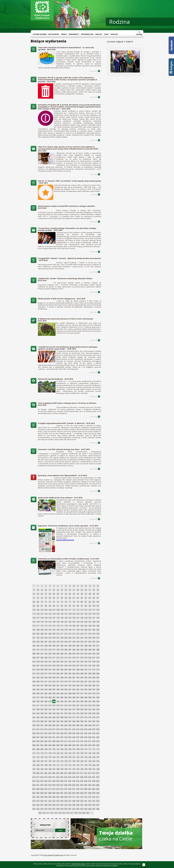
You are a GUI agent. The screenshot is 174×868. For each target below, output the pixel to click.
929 (78, 801)
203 (98, 630)
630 (38, 733)
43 (70, 594)
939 (50, 805)
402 (78, 677)
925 (62, 801)
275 (46, 650)
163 (74, 622)
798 (98, 769)
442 (34, 689)
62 (78, 598)
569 (66, 717)
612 (34, 729)
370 (86, 669)
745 (90, 757)
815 (98, 773)
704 (62, 749)
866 (98, 785)
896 (82, 793)
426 (38, 685)
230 (70, 638)
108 (58, 610)
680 (34, 745)
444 (42, 689)
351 (78, 665)
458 (98, 689)
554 (74, 713)
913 (82, 797)
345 (54, 665)
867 (34, 789)
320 (90, 658)
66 (94, 598)
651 (54, 737)
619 (62, 729)
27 (74, 590)
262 (62, 646)
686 (58, 745)
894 (74, 793)
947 (82, 805)
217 (86, 634)
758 (74, 761)
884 (34, 793)
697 (34, 749)
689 (70, 745)
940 (54, 805)
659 (86, 737)
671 (66, 741)
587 (70, 721)
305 (98, 654)
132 (86, 614)
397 (58, 677)
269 (90, 646)
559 (94, 713)
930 (82, 801)
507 (90, 701)
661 (94, 737)
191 (50, 630)
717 (46, 753)
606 (78, 725)
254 (98, 642)
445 (46, 689)
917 (98, 797)
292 (46, 654)
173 (46, 626)
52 (38, 598)
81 (86, 602)
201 (90, 630)
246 (66, 642)
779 (90, 765)
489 (86, 697)
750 (42, 761)
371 (90, 669)
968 (98, 809)
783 (38, 769)
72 (50, 602)
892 (66, 793)
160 (62, 622)
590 (82, 721)
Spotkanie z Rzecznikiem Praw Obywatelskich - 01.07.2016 (62, 475)
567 (58, 717)
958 (58, 809)
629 (34, 733)
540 (86, 709)
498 (54, 701)
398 (62, 677)
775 (74, 765)
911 (74, 797)
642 (86, 733)
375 (38, 673)
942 (62, 805)
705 (66, 749)
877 (74, 789)
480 (50, 697)
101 (98, 606)
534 (62, 709)
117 (94, 610)
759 (78, 761)
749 (38, 761)
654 (66, 737)
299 (74, 654)
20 (46, 590)
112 (74, 610)
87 (42, 606)
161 (66, 622)
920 (42, 801)
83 (94, 602)
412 (50, 681)
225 (50, 638)
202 (94, 630)
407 (98, 677)
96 (78, 606)
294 (54, 654)
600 (54, 725)
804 (54, 773)
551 (62, 713)
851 (38, 785)
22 (54, 590)
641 (82, 733)
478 (42, 697)
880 (86, 789)
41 (62, 594)
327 (50, 662)
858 (66, 785)
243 (54, 642)
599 (50, 725)
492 (98, 697)
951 (98, 805)
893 (70, 793)
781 (98, 765)
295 (58, 654)
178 (66, 626)
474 (94, 693)
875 (66, 789)
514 (50, 705)
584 (58, 721)
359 (42, 669)
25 (66, 590)
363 (58, 669)
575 (90, 717)
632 (46, 733)
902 (38, 797)
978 (76, 813)
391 (34, 677)
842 (70, 781)
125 (58, 614)
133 (90, 614)
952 (34, 809)
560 (98, 713)
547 (46, 713)
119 (34, 614)
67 (98, 598)
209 (54, 634)
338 (94, 662)
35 (38, 594)
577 (98, 717)
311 (54, 658)
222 (38, 638)
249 (78, 642)
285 (86, 650)
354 (90, 665)
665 (42, 741)
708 (78, 749)
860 (74, 785)
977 (72, 813)
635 (58, 733)
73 (54, 602)
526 (98, 705)
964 (82, 809)
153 (34, 622)
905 (50, 797)
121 (42, 614)
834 (38, 781)
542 (94, 709)
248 (74, 642)
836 (46, 781)
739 (66, 757)
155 (42, 622)
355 (94, 665)
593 (94, 721)
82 (90, 602)
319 (86, 658)
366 (70, 669)
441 (98, 685)
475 (98, 693)
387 (86, 673)
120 (38, 614)
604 (70, 725)
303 (90, 654)
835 (42, 781)
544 (34, 713)
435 (74, 685)
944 (70, 805)
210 (58, 634)
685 (54, 745)
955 (46, 809)
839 (58, 781)
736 (54, 757)
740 (70, 757)
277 (54, 650)
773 (66, 765)
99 (90, 606)
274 (42, 650)
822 (58, 777)
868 (38, 789)
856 (58, 785)
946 (78, 805)
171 (38, 626)
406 (94, 677)
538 (78, 709)
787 (54, 769)
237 (98, 638)
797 (94, 769)
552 (66, 713)
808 (70, 773)
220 (98, 634)
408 (34, 681)
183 (86, 626)
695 (94, 745)
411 (46, 681)
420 (82, 681)
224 (46, 638)
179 (70, 626)
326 (46, 662)
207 (46, 634)
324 (38, 662)
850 (34, 785)
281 (70, 650)
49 (94, 594)
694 (90, 745)
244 (58, 642)
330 (62, 662)
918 (34, 801)
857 (62, 785)
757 (70, 761)
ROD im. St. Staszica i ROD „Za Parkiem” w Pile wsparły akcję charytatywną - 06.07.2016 (69, 182)
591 (86, 721)
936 (38, 805)
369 (82, 669)
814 (94, 773)
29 (82, 590)
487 (78, 697)
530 (46, 709)
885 (38, 793)
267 (82, 646)
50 (98, 594)
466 (62, 693)
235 (90, 638)
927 (70, 801)
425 (34, 685)
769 (50, 765)
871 (50, 789)
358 (38, 669)
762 (90, 761)
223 (42, 638)
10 (74, 586)
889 (54, 793)
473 (90, 693)
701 (50, 749)
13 (86, 586)
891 (62, 793)
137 (38, 618)
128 (70, 614)
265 (74, 646)
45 (78, 594)
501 (66, 701)
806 (62, 773)
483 (62, 697)
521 (78, 705)
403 (82, 677)
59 (66, 598)
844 (78, 781)
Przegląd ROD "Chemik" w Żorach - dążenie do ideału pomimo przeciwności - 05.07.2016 (69, 259)
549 (54, 713)
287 (94, 650)
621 (70, 729)
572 (78, 717)
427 (42, 685)
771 (58, 765)
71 (46, 602)
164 (78, 622)
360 (46, 669)
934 (98, 801)
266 (78, 646)
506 (86, 701)
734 (46, 757)
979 (80, 813)
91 (58, 606)
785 (46, 769)
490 (90, 697)
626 (90, 729)
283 (78, 650)
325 (42, 662)
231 (74, 638)
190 (46, 630)
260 (54, 646)
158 (54, 622)
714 (34, 753)
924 (58, 801)
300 (78, 654)
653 (62, 737)
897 (86, 793)
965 (86, 809)
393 (42, 677)
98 (86, 606)
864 (90, 785)
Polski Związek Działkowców (53, 855)
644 (94, 733)
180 (74, 626)
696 (98, 745)
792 (74, 769)
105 (46, 610)
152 (98, 618)
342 (42, 665)
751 (46, 761)
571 (74, 717)
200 (86, 630)
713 (98, 749)
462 (46, 693)
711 (90, 749)
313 (62, 658)
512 (42, 705)
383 (70, 673)
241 (46, 642)
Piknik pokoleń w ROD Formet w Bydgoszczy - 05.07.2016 (62, 299)
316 (74, 658)
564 (46, 717)
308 (42, 658)
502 (70, 701)
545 (38, 713)
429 (50, 685)
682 (42, 745)
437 (82, 685)
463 (50, 693)
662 (98, 737)
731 (34, 757)
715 (38, 753)
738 (62, 757)
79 (78, 602)
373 (98, 669)
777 (82, 765)
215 (78, 634)
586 (66, 721)
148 (82, 618)
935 (34, 805)
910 (70, 797)
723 (70, 753)
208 (50, 634)
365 (66, 669)
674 (78, 741)
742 (78, 757)
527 (34, 709)
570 (70, 717)
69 (38, 602)
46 (82, 594)
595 (34, 725)
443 (38, 689)
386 (82, 673)
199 (82, 630)
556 (82, 713)
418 (74, 681)
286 (90, 650)
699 (42, 749)
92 (62, 606)
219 (94, 634)
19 (42, 590)
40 (58, 594)
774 (70, 765)
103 (38, 610)
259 (50, 646)
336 (86, 662)
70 (42, 602)
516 (58, 705)
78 (74, 602)
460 (38, 693)
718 (50, 753)
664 (38, 741)
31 (90, 590)
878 (78, 789)
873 (58, 789)
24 (62, 590)
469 (74, 693)
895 (78, 793)
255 (34, 646)
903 (42, 797)
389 (94, 673)
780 (94, 765)
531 (50, 709)
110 (66, 610)
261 (58, 646)
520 (74, 705)
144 (66, 618)
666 (46, 741)
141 (54, 618)
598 (46, 725)
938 (46, 805)
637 (66, 733)
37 (46, 594)
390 (98, 673)
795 (86, 769)
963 (78, 809)
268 (86, 646)
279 (62, 650)
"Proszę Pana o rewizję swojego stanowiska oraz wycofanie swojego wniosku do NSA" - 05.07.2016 (67, 229)
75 (62, 602)
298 (70, 654)
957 (54, 809)
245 (62, 642)
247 (70, 642)
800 (38, 773)
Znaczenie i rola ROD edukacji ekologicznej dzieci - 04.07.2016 (64, 449)
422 (90, 681)
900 (98, 793)
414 (58, 681)
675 (82, 741)
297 (66, 654)
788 (58, 769)
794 (82, 769)
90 (54, 606)
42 (66, 594)
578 (34, 721)
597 (42, 725)
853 (46, 785)
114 (82, 610)
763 (94, 761)
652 (58, 737)
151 (94, 618)
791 (70, 769)
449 (62, 689)
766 (38, 765)
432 (62, 685)
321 (94, 658)
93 (66, 606)
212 (66, 634)
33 (98, 590)
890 (58, 793)
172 (42, 626)
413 (54, 681)
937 (42, 805)
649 (46, 737)
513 (46, 705)
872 (54, 789)
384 (74, 673)
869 (42, 789)
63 (82, 598)
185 (94, 626)
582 (50, 721)
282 (74, 650)
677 (90, 741)
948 (86, 805)
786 (50, 769)
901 (34, 797)
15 (94, 586)
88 (46, 606)
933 (94, 801)
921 (46, 801)
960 (66, 809)
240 (42, 642)
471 (82, 693)
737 (58, 757)
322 (98, 658)
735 (50, 757)
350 (74, 665)
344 (50, 665)
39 (54, 594)
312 (58, 658)
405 (90, 677)
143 (62, 618)
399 (66, 677)
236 (94, 638)
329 (58, 662)
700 (46, 749)
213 (70, 634)
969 (40, 813)
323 (34, 662)
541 (90, 709)
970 (44, 813)
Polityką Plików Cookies (78, 864)
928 (74, 801)
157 (50, 622)
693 (86, 745)
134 (94, 614)
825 (70, 777)
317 (78, 658)
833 (34, 781)
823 (62, 777)
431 (58, 685)
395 (50, 677)
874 (62, 789)
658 (82, 737)
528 (38, 709)
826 (74, 777)
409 (38, 681)
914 (86, 797)
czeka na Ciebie (116, 836)
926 (66, 801)
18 (38, 590)
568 (62, 717)
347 (62, 665)
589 (78, 721)
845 (82, 781)
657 (78, 737)
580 (42, 721)
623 (78, 729)
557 (86, 713)
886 (42, 793)
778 (86, 765)
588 (74, 721)
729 (94, 753)
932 (90, 801)
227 (58, 638)
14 (90, 586)
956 (50, 809)
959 (62, 809)
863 (86, 785)
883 (98, 789)
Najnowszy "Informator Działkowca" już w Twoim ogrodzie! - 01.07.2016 (68, 526)
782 (34, 769)
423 (94, 681)
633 (50, 733)
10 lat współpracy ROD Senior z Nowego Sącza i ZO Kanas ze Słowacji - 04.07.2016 (67, 404)
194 (62, 630)
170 (34, 626)
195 (66, 630)
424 (98, 681)
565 (50, 717)
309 (46, 658)
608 (86, 725)
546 (42, 713)
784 (42, 769)
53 (42, 598)
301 (82, 654)
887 (46, 793)
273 (38, 650)
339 (98, 662)
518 (66, 705)
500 (62, 701)
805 (58, 773)
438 (86, 685)
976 (68, 813)
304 (94, 654)
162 (70, 622)
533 (58, 709)
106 (50, 610)
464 (54, 693)
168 (94, 622)
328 (54, 662)
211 (62, 634)
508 (94, 701)
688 (66, 745)
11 (78, 586)
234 (86, 638)
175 (54, 626)
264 (70, 646)
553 (70, 713)
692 (82, 745)
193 (58, 630)
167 (90, 622)
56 (54, 598)
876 (70, 789)
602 (62, 725)
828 (82, 777)
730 (98, 753)
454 (82, 689)
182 (82, 626)
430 (54, 685)
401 (74, 677)
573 (82, 717)
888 (50, 793)
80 (82, 602)
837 (50, 781)
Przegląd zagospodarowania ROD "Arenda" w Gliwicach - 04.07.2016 (66, 423)
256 (38, 646)
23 (58, 590)
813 (90, 773)
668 (54, 741)
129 (74, 614)
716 (42, 753)
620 (66, 729)
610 (94, 725)
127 (66, 614)
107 (54, 610)
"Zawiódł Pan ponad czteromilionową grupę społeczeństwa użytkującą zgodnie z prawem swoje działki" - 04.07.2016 (68, 348)
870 (46, 789)
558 (90, 713)
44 (74, 594)
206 (42, 634)
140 (50, 618)
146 (74, 618)
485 (70, 697)
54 (46, 598)
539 (82, 709)
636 (62, 733)
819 (46, 777)
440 (94, 685)
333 (74, 662)
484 (66, 697)
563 (42, 717)
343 (46, 665)
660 (90, 737)
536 (70, 709)
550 (58, 713)
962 (74, 809)
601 (58, 725)
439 (90, 685)
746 (94, 757)
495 (42, 701)
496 (46, 701)
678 (94, 741)
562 (38, 717)
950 (94, 805)
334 (78, 662)
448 (58, 689)
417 (70, 681)
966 (90, 809)
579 (38, 721)
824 (66, 777)
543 (98, 709)
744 (86, 757)
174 (50, 626)
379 (54, 673)
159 (58, 622)
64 (86, 598)
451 (70, 689)
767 (42, 765)
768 (46, 765)
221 (34, 638)
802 (46, 773)
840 (62, 781)
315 (70, 658)
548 (50, 713)
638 (70, 733)
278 (58, 650)
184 (90, 626)
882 (94, 789)
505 (82, 701)
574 (86, 717)
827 (78, 777)
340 (34, 665)
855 (54, 785)
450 (66, 689)
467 (66, 693)
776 (78, 765)
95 (74, 606)
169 (98, 622)
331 (66, 662)
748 (34, 761)
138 (42, 618)
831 (94, 777)
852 (42, 785)
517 (62, 705)
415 (62, 681)
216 (82, 634)
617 (54, 729)
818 (42, 777)
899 (94, 793)
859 (70, 785)
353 (86, 665)
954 (42, 809)
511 (38, 705)
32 (94, 590)
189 (42, 630)
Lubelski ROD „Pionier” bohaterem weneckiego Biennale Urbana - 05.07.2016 (66, 279)
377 (46, 673)
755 (62, 761)
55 (50, 598)
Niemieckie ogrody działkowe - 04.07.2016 (55, 379)
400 (70, 677)
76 (66, 602)
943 (66, 805)
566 (54, 717)
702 (54, 749)
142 (58, 618)
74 (58, 602)
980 (84, 813)
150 (90, 618)
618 (58, 729)
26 (70, 590)
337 (90, 662)
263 (66, 646)
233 (82, 638)
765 (34, 765)
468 (70, 693)
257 (42, 646)
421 (86, 681)
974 (60, 813)
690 (74, 745)
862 (82, 785)
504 (78, 701)
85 (34, 606)
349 (70, 665)
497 (50, 701)
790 (66, 769)
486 (74, 697)
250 (82, 642)
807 (66, 773)
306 (34, 658)
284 (82, 650)
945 (74, 805)
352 (82, 665)
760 (82, 761)
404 (86, 677)
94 (70, 606)
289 (34, 654)
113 (78, 610)
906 (54, 797)
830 (90, 777)
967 (94, 809)
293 (50, 654)
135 (98, 614)
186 (98, 626)
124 (54, 614)
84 (98, 602)
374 (34, 673)
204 (34, 634)
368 (78, 669)
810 (78, 773)
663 (34, 741)
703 (58, 749)
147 (78, 618)
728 (90, 753)
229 (66, 638)
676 (86, 741)
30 (86, 590)
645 (98, 733)
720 (58, 753)
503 (74, 701)
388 (90, 673)
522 (82, 705)
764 (98, 761)
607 (82, 725)
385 (78, 673)
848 (94, 781)
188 (38, 630)
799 (34, 773)
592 (90, 721)
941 (58, 805)
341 (38, 665)
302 (86, 654)
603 (66, 725)
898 (90, 793)
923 (54, 801)
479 (46, 697)
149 (86, 618)
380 (58, 673)
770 (54, 765)
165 (82, 622)
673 (74, 741)
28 (78, 590)
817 (38, 777)
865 (94, 785)
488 (82, 697)
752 (50, 761)
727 (86, 753)
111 (70, 610)
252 (90, 642)
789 (62, 769)
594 (98, 721)
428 (46, 685)
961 (70, 809)
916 (94, 797)
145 (70, 618)
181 (78, 626)
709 (82, 749)
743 (82, 757)
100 (94, 606)
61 (74, 598)
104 (42, 610)
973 (56, 813)
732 (38, 757)
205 (38, 634)
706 (70, 749)
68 (34, 602)
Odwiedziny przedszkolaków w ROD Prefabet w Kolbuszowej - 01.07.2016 (68, 559)
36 (42, 594)
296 (62, 654)
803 (50, 773)
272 (34, 650)
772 (62, 765)
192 (54, 630)
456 (90, 689)
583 (54, 721)
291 (42, 654)
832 (98, 777)
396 (54, 677)
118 (98, 610)
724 (74, 753)
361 (50, 669)
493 (34, 701)
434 (70, 685)
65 (90, 598)
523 (86, 705)
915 (90, 797)
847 (90, 781)
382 (66, 673)
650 (50, 737)
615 (46, 729)
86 (38, 606)
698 (38, 749)
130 (78, 614)
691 (78, 745)
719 (54, 753)
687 (62, 745)
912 (78, 797)
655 (70, 737)
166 (86, 622)
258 (46, 646)
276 (50, 650)
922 (50, 801)
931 (86, 801)
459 (34, 693)
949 (90, 805)
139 (46, 618)
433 (66, 685)
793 (78, 769)
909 (66, 797)
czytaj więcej (95, 71)
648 (42, 737)
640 (78, 733)
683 (46, 745)
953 (38, 809)
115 (86, 610)
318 (82, 658)
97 (82, 606)
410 (42, 681)
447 (54, 689)
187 (34, 630)
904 (46, 797)
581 (46, 721)
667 (50, 741)
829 (86, 777)
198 (78, 630)
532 (54, 709)
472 (86, 693)
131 (82, 614)
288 (98, 650)
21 (50, 590)
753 (54, 761)
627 (94, 729)
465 (58, 693)
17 (34, 590)
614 (42, 729)
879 (82, 789)
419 (78, 681)
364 (62, 669)
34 (34, 594)
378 (50, 673)
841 (66, 781)
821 (54, 777)
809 (74, 773)
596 (38, 725)
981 (88, 813)
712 (94, 749)
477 (38, 697)
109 (62, 610)
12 (82, 586)
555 (78, 713)
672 (70, 741)
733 (42, 757)
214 (74, 634)
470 (78, 693)
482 (58, 697)
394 (46, 677)
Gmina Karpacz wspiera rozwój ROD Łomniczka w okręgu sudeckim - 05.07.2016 (67, 207)
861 (78, 785)
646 (34, 737)
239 (38, 642)
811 (82, 773)
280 (66, 650)
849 (98, 781)
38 (50, 594)
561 (34, 717)
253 (94, 642)
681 (38, 745)
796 (90, 769)
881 (90, 789)
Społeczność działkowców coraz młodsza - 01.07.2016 (60, 498)
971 (48, 813)
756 (66, 761)
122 (46, 614)
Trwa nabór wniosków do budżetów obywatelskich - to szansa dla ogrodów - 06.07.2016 (66, 48)
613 (38, 729)
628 (98, 729)
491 (94, 697)
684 (50, 745)
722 (66, 753)
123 (50, 614)
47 (86, 594)
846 (86, 781)
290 (38, 654)
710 (86, 749)
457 (94, 689)
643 (90, 733)
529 (42, 709)
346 (58, 665)
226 (54, 638)
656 (74, 737)
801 (42, 773)
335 (82, 662)
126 (62, 614)
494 (38, 701)
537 (74, 709)
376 (42, 673)
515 (54, 705)
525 (94, 705)
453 (78, 689)
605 (74, 725)
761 (86, 761)
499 (58, 701)
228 (62, 638)
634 (54, 733)
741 (74, 757)
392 (38, 677)
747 (98, 757)
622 (74, 729)
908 (62, 797)
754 (58, 761)
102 (34, 610)
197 (74, 630)
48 (90, 594)
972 (52, 813)
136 (34, 618)
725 (78, 753)
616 (50, 729)
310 (50, 658)
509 (98, 701)
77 (70, 602)
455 (86, 689)
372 (94, 669)
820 (50, 777)
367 (74, 669)
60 (70, 598)
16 (98, 586)
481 (54, 697)
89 (50, 606)
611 (98, 725)
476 (34, 697)
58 (62, 598)
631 (42, 733)
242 (50, 642)
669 (58, 741)
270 (94, 646)
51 (34, 598)
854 (50, 785)
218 (90, 634)
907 (58, 797)
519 (70, 705)
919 (38, 801)
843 (74, 781)
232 (78, 638)
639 (74, 733)
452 (74, 689)
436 (78, 685)
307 (38, 658)
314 (66, 658)
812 (86, 773)
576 (94, 717)
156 (46, 622)
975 (64, 813)
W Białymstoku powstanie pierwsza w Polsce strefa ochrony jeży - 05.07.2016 (66, 320)
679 (98, 741)
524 (90, 705)
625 (86, 729)
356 (98, 665)
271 (98, 646)
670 (62, 741)
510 (34, 705)
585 (62, 721)
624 (82, 729)
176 (58, 626)
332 (70, 662)
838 (54, 781)
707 (74, 749)
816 (34, 777)
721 (62, 753)
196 (70, 630)
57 (58, 598)
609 (90, 725)
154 (38, 622)
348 (66, 665)
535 (66, 709)
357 (34, 669)
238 (34, 642)
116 (90, 610)
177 (62, 626)
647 (38, 737)
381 (62, 673)
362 (54, 669)
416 (66, 681)
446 (50, 689)
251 (86, 642)
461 (42, 693)
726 (82, 753)
